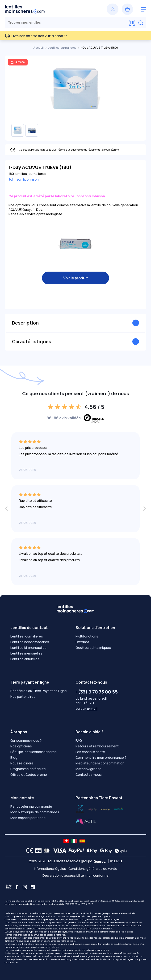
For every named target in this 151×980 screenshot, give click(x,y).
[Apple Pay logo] (91, 850)
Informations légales (50, 869)
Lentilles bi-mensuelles (28, 648)
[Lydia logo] (120, 850)
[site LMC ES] (82, 841)
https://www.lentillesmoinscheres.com (25, 922)
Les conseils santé (90, 752)
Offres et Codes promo (29, 774)
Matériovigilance (88, 769)
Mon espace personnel (28, 818)
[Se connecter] (113, 9)
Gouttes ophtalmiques (93, 648)
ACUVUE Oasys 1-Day (25, 210)
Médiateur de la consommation (100, 763)
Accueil (39, 48)
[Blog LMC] (9, 887)
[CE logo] (28, 850)
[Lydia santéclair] (106, 809)
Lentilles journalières (62, 48)
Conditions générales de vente (93, 869)
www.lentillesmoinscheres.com (104, 932)
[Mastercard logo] (46, 850)
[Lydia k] (93, 809)
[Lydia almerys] (118, 809)
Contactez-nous (89, 774)
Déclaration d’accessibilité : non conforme (75, 875)
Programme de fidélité (28, 769)
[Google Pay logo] (105, 850)
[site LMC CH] (66, 841)
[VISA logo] (58, 850)
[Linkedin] (33, 887)
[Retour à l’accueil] (39, 9)
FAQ (79, 740)
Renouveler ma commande (31, 806)
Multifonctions (87, 636)
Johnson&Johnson (24, 179)
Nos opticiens (21, 746)
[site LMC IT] (74, 841)
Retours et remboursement (97, 746)
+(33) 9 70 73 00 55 (97, 692)
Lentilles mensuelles (26, 653)
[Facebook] (17, 887)
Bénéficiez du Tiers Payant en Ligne (39, 691)
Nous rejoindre (22, 763)
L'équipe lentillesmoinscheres (34, 752)
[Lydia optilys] (80, 809)
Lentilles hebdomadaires (30, 642)
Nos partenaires (23, 696)
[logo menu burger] (144, 9)
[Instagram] (25, 887)
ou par (86, 709)
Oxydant (82, 642)
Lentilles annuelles (25, 659)
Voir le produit (76, 278)
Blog (14, 757)
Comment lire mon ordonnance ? (101, 757)
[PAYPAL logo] (75, 850)
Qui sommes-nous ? (26, 740)
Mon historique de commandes (35, 812)
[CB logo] (37, 850)
